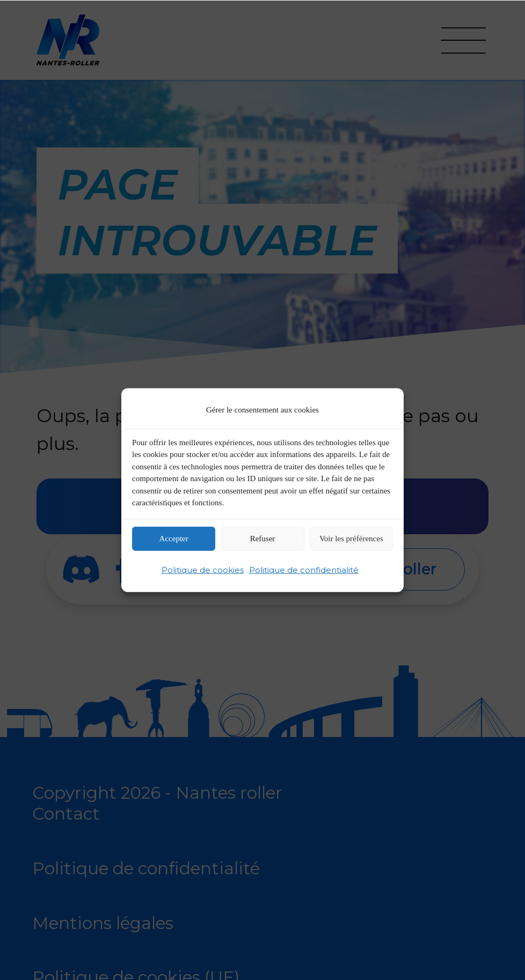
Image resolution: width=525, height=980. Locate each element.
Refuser (263, 539)
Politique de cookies (203, 570)
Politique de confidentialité (304, 570)
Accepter (174, 539)
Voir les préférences (351, 539)
